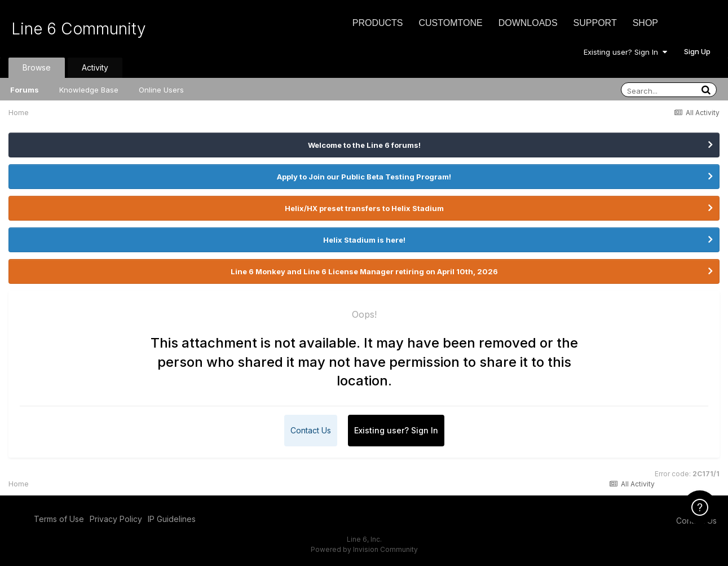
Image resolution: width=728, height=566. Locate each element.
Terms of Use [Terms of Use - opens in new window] (59, 519)
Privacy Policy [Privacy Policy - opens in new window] (116, 519)
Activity (95, 67)
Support (595, 23)
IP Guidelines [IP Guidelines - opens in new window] (172, 519)
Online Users (161, 90)
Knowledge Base (89, 90)
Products (378, 23)
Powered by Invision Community (364, 549)
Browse (37, 67)
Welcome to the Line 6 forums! (364, 145)
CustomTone (450, 23)
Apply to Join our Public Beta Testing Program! (364, 177)
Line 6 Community (79, 29)
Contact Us (311, 430)
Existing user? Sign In (625, 52)
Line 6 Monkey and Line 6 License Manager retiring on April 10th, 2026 (364, 271)
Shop (645, 23)
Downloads (528, 23)
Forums (25, 90)
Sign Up (697, 51)
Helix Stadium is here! (364, 240)
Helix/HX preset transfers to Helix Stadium (364, 208)
